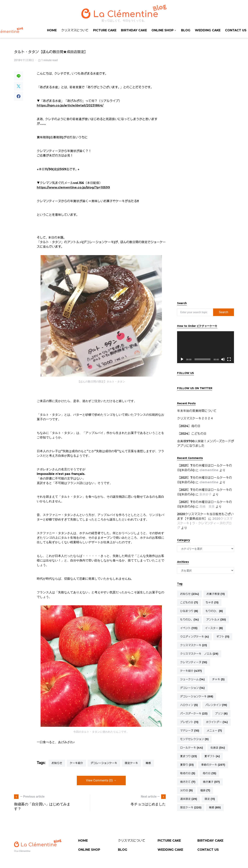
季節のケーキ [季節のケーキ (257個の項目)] (213, 765)
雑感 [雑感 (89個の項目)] (215, 807)
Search (223, 312)
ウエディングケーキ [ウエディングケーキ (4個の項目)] (194, 637)
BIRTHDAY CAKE (210, 841)
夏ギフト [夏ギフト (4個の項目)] (212, 756)
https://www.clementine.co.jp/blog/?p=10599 (73, 187)
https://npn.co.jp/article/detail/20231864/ (70, 105)
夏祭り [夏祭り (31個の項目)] (187, 765)
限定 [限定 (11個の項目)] (210, 799)
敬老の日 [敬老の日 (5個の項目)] (188, 773)
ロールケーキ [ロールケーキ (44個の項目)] (191, 748)
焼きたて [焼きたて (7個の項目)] (188, 782)
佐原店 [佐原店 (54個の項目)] (218, 748)
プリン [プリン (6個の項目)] (221, 713)
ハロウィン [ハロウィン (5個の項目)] (189, 705)
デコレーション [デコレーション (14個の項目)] (192, 688)
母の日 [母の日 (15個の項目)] (209, 773)
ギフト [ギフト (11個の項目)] (223, 637)
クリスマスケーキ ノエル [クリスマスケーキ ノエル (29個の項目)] (199, 654)
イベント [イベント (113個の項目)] (189, 628)
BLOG (123, 850)
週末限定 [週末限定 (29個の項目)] (189, 799)
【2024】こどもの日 (192, 434)
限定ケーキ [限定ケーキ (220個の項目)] (191, 807)
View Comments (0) (99, 780)
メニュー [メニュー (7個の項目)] (214, 731)
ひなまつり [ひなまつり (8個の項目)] (189, 611)
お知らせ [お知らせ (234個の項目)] (190, 594)
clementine (209, 470)
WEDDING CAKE (170, 850)
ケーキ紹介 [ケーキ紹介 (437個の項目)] (191, 671)
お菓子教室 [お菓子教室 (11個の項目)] (216, 594)
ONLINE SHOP (89, 850)
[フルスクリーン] (229, 359)
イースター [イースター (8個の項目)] (214, 628)
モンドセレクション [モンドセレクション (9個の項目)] (194, 739)
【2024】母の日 (189, 426)
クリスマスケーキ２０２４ (195, 418)
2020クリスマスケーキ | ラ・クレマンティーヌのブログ (205, 523)
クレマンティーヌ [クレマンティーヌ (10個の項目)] (194, 662)
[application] (206, 347)
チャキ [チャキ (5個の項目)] (218, 679)
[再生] (182, 359)
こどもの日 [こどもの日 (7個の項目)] (189, 602)
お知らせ (57, 763)
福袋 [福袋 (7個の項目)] (205, 790)
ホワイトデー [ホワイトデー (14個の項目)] (217, 722)
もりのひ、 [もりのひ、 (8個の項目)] (214, 611)
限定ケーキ (131, 763)
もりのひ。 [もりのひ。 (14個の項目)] (189, 620)
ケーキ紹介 (76, 763)
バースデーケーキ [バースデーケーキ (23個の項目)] (194, 713)
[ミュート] (223, 359)
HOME (83, 841)
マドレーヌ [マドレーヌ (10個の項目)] (190, 731)
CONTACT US (208, 850)
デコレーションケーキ (104, 763)
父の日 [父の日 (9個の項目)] (186, 790)
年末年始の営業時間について (197, 411)
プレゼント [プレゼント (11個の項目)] (189, 722)
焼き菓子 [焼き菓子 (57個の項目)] (211, 782)
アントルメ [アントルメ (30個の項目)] (216, 620)
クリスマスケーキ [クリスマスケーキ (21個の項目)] (193, 645)
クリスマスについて (132, 841)
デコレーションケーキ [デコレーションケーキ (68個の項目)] (197, 696)
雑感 (148, 763)
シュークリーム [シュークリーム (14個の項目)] (192, 679)
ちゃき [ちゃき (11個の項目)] (212, 602)
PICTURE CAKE (169, 841)
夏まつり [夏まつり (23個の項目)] (188, 756)
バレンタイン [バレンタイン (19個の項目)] (216, 705)
